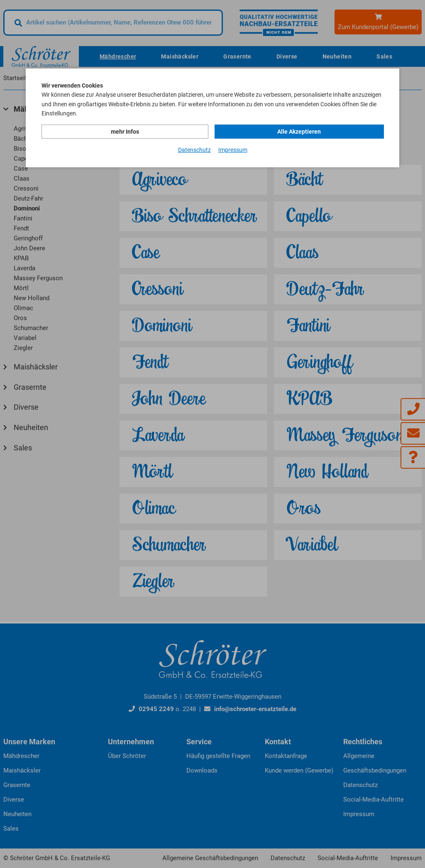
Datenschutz (194, 150)
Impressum (233, 150)
